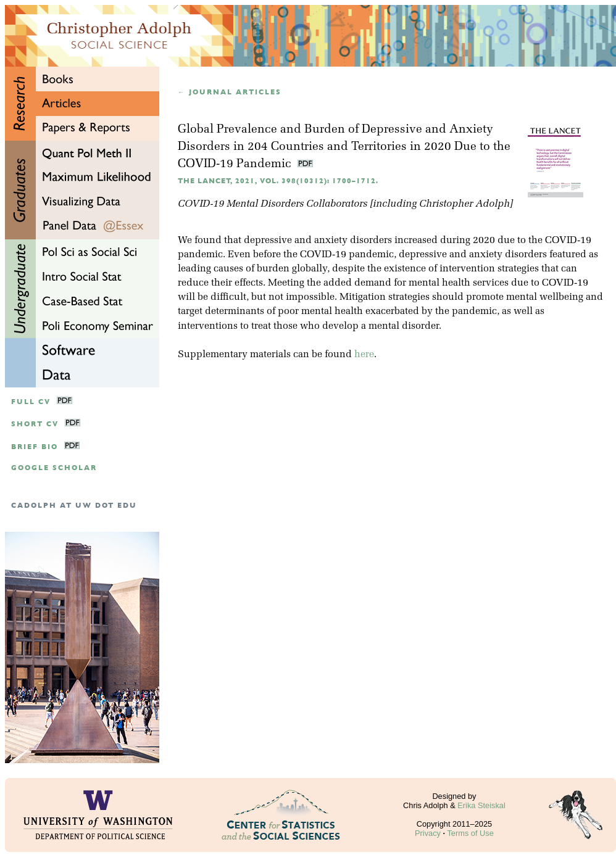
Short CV (35, 424)
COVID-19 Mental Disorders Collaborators (273, 204)
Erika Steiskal (481, 805)
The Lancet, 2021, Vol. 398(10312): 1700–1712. (278, 181)
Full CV (31, 402)
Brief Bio (35, 447)
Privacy (428, 833)
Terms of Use (470, 833)
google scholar (54, 468)
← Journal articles (230, 92)
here (364, 355)
